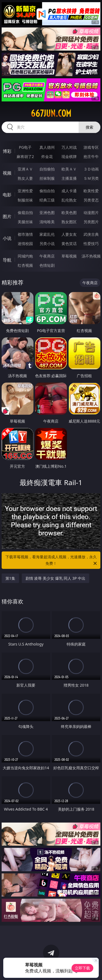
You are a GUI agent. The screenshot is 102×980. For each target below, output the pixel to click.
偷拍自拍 (47, 191)
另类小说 (47, 244)
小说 (7, 238)
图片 (7, 216)
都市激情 (25, 234)
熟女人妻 (25, 178)
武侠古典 (91, 234)
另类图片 (91, 222)
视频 (7, 173)
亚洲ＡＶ (25, 169)
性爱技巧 (91, 244)
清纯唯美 (47, 222)
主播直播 (69, 178)
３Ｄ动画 (91, 169)
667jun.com (51, 113)
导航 (7, 260)
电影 (7, 195)
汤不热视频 (91, 256)
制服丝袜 (25, 200)
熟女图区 (69, 222)
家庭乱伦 (47, 234)
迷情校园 (25, 244)
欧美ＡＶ (69, 169)
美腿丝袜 (25, 222)
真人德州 (47, 147)
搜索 (89, 127)
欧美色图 (69, 213)
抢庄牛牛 (91, 156)
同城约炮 (25, 256)
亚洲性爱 (25, 191)
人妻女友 (69, 234)
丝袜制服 (47, 178)
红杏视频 (25, 265)
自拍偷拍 (47, 169)
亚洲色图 (47, 213)
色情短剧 (47, 265)
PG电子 (25, 147)
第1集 (10, 578)
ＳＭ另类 (91, 178)
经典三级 (47, 200)
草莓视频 (69, 256)
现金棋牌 (69, 156)
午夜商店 (47, 256)
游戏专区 (91, 147)
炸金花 (47, 156)
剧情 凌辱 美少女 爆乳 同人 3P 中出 (55, 578)
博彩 (7, 151)
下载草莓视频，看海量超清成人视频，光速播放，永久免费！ (52, 560)
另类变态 (91, 200)
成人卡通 (69, 191)
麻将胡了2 (25, 156)
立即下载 (82, 968)
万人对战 (69, 147)
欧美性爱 (91, 191)
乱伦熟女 (69, 200)
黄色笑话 (69, 244)
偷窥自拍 (25, 213)
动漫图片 (91, 213)
